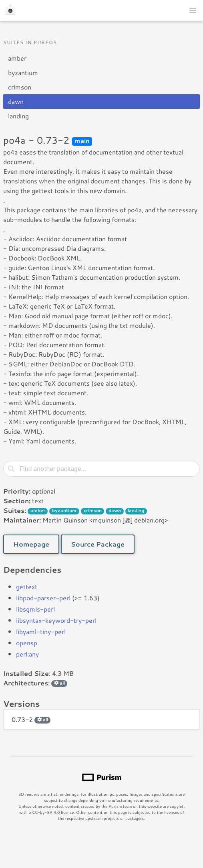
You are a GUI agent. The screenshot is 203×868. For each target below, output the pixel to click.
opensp (27, 643)
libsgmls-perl (35, 609)
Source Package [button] (98, 544)
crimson (20, 87)
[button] (193, 10)
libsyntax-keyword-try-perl (56, 620)
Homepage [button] (31, 544)
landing (18, 116)
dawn (16, 101)
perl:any (27, 654)
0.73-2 (31, 719)
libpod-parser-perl (43, 598)
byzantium (23, 72)
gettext (27, 586)
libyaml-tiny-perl (41, 631)
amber (17, 58)
